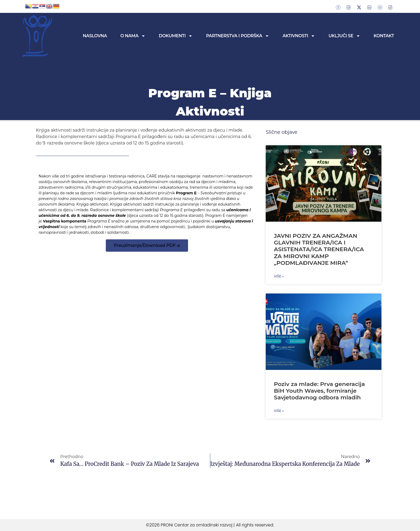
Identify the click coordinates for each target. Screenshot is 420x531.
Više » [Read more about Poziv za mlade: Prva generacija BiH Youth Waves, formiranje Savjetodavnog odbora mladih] (279, 411)
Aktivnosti (299, 36)
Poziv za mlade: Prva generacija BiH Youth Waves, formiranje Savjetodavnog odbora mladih (319, 391)
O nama (133, 36)
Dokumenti (176, 36)
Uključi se (344, 36)
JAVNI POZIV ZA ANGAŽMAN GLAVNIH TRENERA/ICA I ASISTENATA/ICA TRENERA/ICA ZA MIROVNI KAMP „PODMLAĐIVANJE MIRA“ (319, 249)
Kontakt (384, 36)
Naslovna (95, 36)
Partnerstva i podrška (238, 36)
